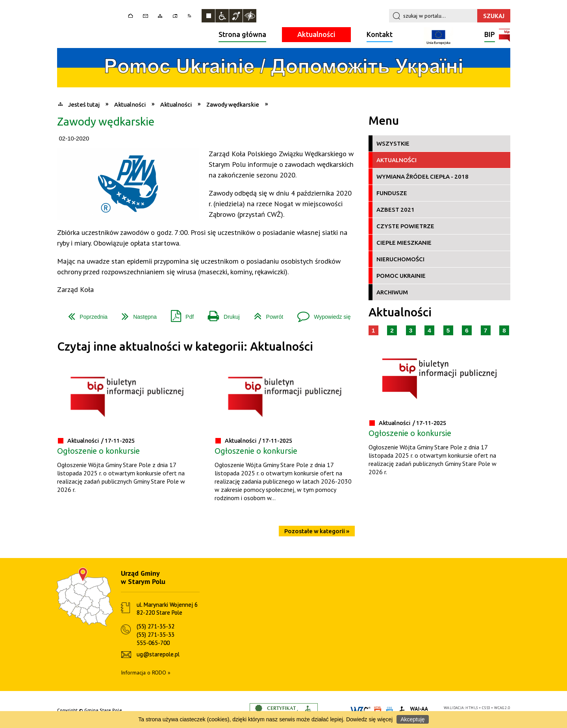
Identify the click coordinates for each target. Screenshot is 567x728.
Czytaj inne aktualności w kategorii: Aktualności (185, 346)
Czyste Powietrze (405, 226)
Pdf (179, 314)
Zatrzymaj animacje (208, 16)
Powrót (266, 314)
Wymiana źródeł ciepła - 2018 (422, 176)
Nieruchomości (400, 259)
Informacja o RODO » (146, 673)
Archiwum (392, 292)
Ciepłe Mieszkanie (404, 243)
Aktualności (316, 34)
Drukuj (220, 314)
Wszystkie (393, 143)
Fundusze (392, 193)
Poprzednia (85, 314)
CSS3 (486, 708)
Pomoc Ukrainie (401, 276)
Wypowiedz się (321, 314)
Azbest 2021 (396, 210)
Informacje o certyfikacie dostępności (284, 710)
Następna (136, 314)
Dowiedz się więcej (369, 719)
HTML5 (472, 708)
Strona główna (242, 34)
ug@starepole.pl (158, 654)
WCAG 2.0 (502, 708)
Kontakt (380, 34)
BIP (490, 35)
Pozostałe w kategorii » (317, 531)
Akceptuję (412, 719)
